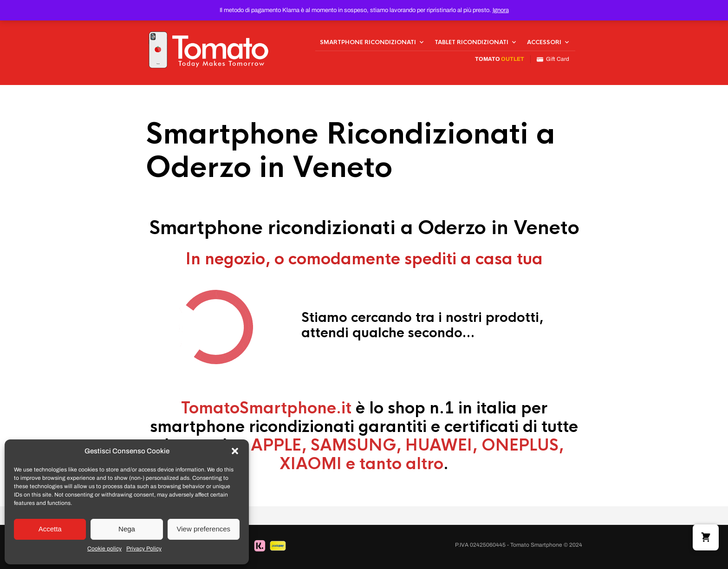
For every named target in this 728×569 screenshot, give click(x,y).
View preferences (204, 529)
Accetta (50, 529)
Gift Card (553, 59)
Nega (127, 529)
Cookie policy (104, 549)
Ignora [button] (501, 10)
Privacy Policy (144, 549)
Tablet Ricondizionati (471, 42)
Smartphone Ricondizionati (368, 42)
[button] (235, 451)
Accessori (544, 42)
